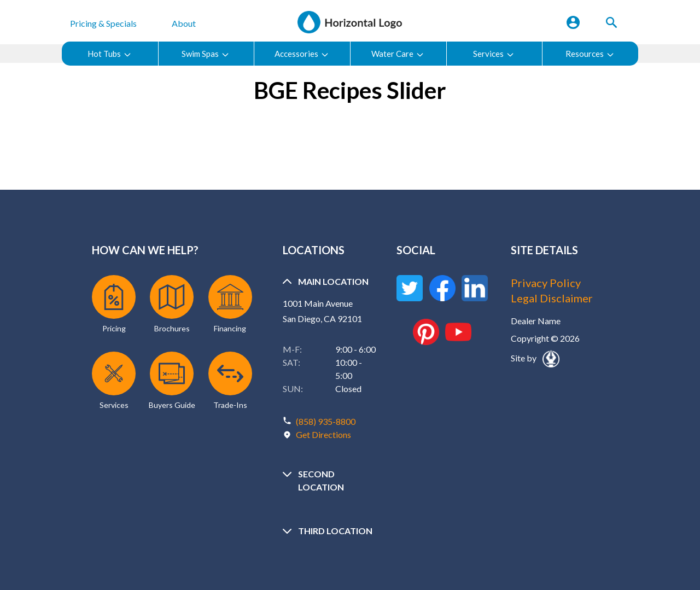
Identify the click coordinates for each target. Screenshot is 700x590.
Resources (590, 54)
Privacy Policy (546, 283)
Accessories (302, 54)
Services (494, 54)
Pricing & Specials (103, 23)
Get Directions (323, 434)
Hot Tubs (110, 54)
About (184, 23)
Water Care (398, 54)
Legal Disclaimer (552, 298)
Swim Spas (206, 54)
